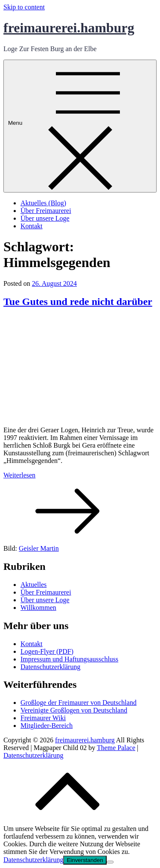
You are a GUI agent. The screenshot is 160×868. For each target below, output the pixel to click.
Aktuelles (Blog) (43, 203)
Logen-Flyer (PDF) (47, 651)
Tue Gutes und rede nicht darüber (78, 302)
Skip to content (24, 7)
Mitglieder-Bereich (47, 726)
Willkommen (38, 608)
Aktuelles (33, 585)
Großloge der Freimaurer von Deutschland (79, 703)
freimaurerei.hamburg (69, 28)
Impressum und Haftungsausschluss (69, 659)
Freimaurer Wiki (43, 718)
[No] (110, 862)
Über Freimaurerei (46, 211)
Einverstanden (85, 860)
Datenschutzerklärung (50, 667)
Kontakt (32, 226)
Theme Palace (116, 748)
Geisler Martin (39, 548)
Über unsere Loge (45, 218)
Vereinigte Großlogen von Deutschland (74, 710)
